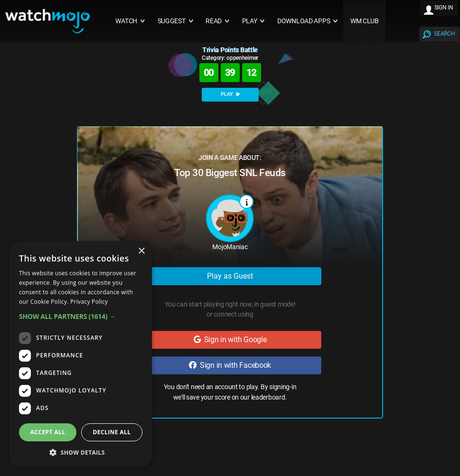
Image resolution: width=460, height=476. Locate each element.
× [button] (141, 251)
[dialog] (81, 354)
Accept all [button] (48, 432)
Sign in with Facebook (230, 365)
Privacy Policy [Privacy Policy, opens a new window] (89, 302)
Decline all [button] (112, 432)
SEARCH (444, 34)
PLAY (230, 94)
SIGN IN (444, 8)
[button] (81, 316)
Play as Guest (230, 276)
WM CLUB (365, 21)
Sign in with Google (230, 340)
